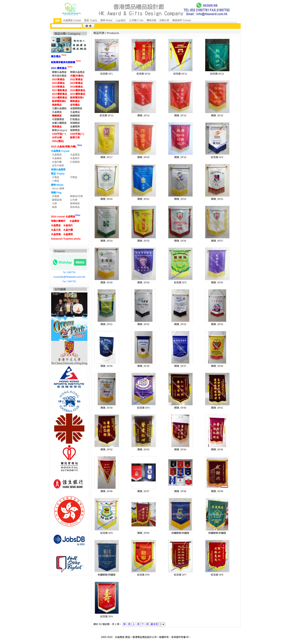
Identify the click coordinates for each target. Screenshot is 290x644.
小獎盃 (56, 181)
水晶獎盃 (75, 155)
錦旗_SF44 (180, 450)
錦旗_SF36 (143, 366)
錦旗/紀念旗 (76, 196)
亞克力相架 (58, 166)
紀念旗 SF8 (217, 575)
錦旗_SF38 (217, 366)
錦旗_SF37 (180, 366)
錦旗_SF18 (143, 157)
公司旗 (74, 200)
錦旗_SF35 (106, 366)
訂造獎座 (75, 162)
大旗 (54, 204)
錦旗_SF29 (143, 283)
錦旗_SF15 (180, 116)
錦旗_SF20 (106, 199)
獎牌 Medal (106, 20)
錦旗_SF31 (106, 324)
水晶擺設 (57, 158)
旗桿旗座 (75, 204)
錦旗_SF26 (180, 241)
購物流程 (151, 20)
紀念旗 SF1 (106, 74)
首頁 (57, 21)
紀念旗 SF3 (180, 283)
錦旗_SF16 (217, 116)
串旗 (54, 207)
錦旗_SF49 (217, 491)
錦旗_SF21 (143, 199)
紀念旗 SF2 (217, 157)
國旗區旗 (57, 200)
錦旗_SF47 (143, 491)
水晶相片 (75, 158)
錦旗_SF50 (143, 533)
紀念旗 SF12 (217, 74)
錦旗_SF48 (180, 491)
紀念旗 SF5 (106, 533)
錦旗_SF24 (106, 241)
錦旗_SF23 (217, 199)
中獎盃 (74, 177)
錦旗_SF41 (217, 408)
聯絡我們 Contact (182, 20)
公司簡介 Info (136, 20)
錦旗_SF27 (217, 241)
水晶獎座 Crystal (72, 20)
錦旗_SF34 (217, 324)
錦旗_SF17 (106, 157)
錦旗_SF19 (180, 157)
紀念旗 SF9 (106, 617)
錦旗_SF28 (106, 283)
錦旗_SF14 (143, 116)
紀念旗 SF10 (143, 74)
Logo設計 (121, 20)
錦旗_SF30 (217, 283)
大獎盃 (56, 177)
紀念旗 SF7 (180, 575)
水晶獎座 (57, 155)
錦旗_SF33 (180, 324)
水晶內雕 (57, 162)
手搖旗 (56, 196)
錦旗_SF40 (180, 408)
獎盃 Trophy (91, 20)
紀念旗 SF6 (143, 575)
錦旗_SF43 (143, 450)
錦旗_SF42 (106, 450)
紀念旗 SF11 (180, 74)
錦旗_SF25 (143, 241)
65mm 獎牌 (58, 189)
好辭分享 (164, 20)
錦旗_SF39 (106, 408)
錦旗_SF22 (180, 199)
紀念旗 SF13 (107, 116)
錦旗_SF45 (217, 450)
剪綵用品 (75, 207)
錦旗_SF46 (106, 491)
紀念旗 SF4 (143, 408)
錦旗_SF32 (143, 324)
